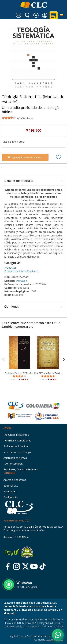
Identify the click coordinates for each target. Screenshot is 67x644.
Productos (10, 268)
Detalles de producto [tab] (19, 181)
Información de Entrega (17, 452)
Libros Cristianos (29, 271)
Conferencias (11, 497)
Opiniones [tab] (12, 306)
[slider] (9, 118)
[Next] (64, 359)
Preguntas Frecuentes (16, 435)
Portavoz (21, 281)
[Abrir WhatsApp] (58, 635)
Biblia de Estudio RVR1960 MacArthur (19, 373)
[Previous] (3, 359)
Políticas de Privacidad (16, 446)
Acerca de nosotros (15, 480)
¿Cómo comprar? (13, 464)
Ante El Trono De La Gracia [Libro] (48, 373)
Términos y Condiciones (17, 440)
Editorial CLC (11, 486)
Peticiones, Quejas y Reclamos (21, 469)
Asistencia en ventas (15, 458)
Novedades (10, 491)
